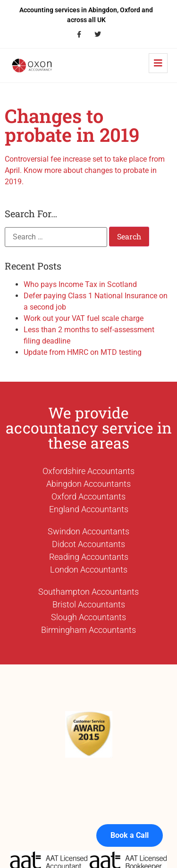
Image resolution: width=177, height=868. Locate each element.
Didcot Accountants (88, 544)
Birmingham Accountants (88, 630)
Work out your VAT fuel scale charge (84, 318)
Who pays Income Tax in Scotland (80, 284)
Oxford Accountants (88, 496)
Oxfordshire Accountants (88, 471)
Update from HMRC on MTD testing (83, 352)
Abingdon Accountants (88, 484)
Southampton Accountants (88, 592)
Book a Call (130, 827)
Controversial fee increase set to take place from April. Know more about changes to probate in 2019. (85, 170)
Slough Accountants (88, 617)
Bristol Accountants (89, 604)
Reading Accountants (89, 557)
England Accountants (89, 509)
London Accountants (89, 569)
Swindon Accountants (88, 531)
